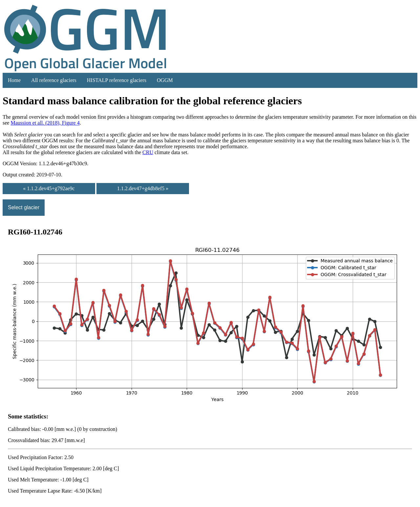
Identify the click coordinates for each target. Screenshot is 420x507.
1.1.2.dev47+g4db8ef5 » (143, 188)
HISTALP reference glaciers (117, 80)
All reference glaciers (54, 80)
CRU (148, 152)
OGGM (165, 80)
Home (14, 80)
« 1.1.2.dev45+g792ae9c (49, 188)
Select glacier (24, 207)
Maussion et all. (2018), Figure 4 (45, 123)
